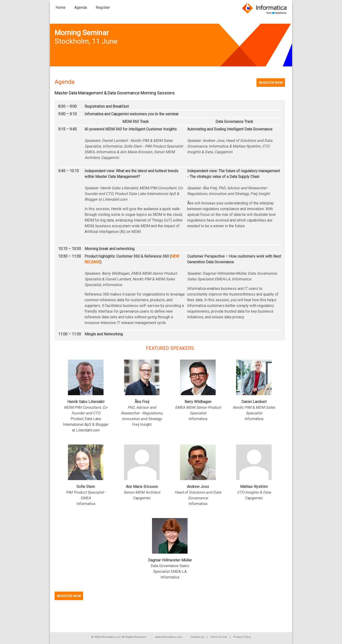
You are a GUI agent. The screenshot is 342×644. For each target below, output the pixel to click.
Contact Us (197, 637)
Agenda (81, 7)
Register (103, 7)
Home (61, 7)
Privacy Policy (242, 637)
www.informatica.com (169, 637)
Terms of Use (219, 637)
